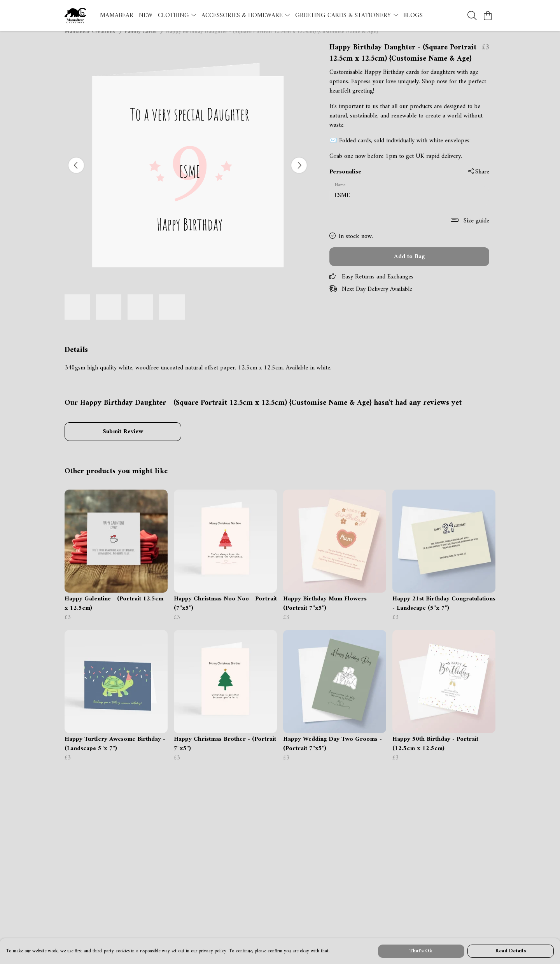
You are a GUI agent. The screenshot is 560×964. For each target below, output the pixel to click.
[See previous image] (76, 175)
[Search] (472, 16)
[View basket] (488, 16)
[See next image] (299, 175)
